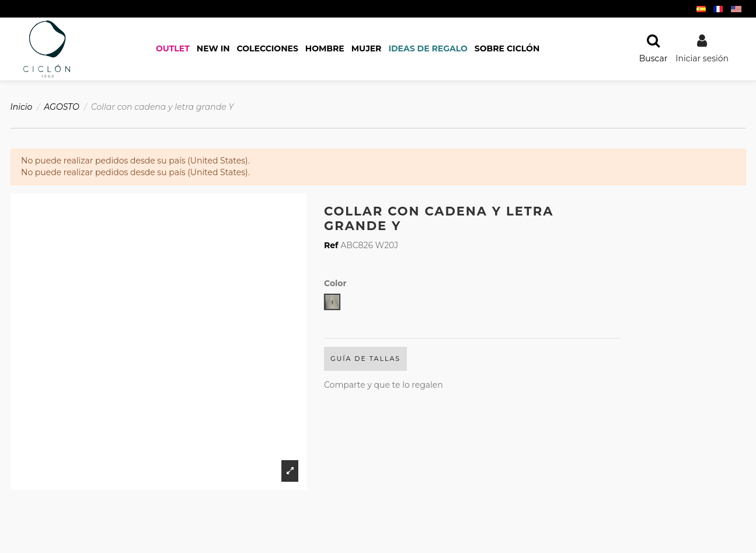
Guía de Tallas (365, 359)
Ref (331, 245)
